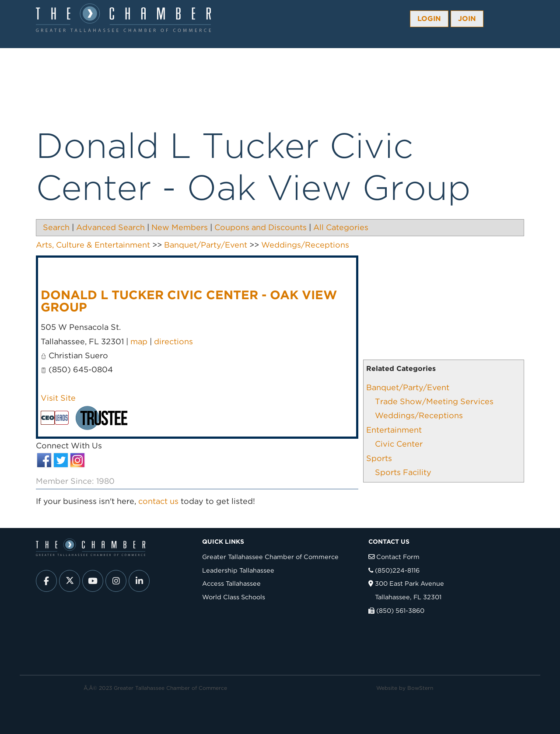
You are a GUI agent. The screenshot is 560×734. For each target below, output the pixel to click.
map (139, 341)
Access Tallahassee (231, 583)
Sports (379, 458)
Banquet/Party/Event (408, 387)
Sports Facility (403, 472)
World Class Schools (234, 597)
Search (56, 227)
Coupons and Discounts (261, 227)
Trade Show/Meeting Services (434, 401)
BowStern (420, 688)
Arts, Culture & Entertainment (93, 245)
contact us (158, 501)
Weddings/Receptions (419, 415)
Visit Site (58, 398)
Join (467, 19)
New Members (180, 227)
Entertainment (394, 430)
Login (429, 19)
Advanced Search (110, 227)
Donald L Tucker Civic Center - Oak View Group (189, 301)
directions (173, 341)
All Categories (341, 227)
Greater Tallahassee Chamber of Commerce (270, 557)
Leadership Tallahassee (238, 570)
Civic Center (399, 444)
